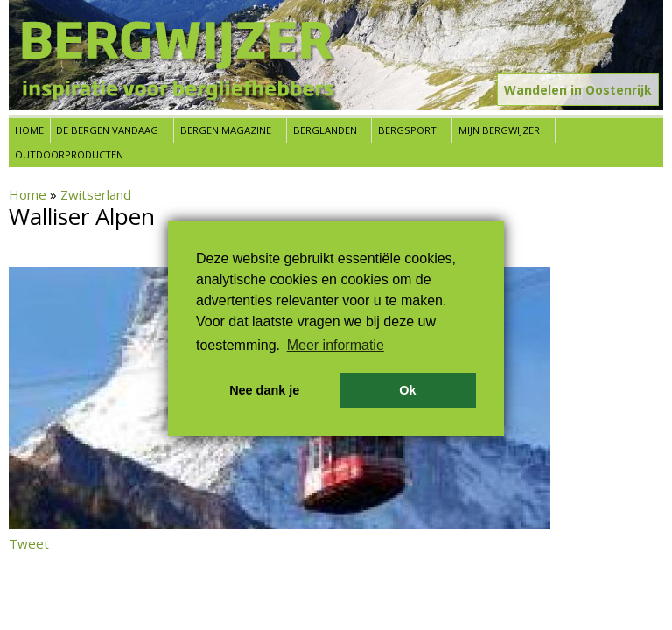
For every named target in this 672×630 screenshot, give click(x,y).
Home (29, 130)
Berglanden (325, 130)
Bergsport (407, 130)
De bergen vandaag (107, 130)
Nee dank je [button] (264, 390)
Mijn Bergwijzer (499, 130)
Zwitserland (96, 194)
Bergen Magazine (226, 130)
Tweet (29, 543)
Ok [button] (407, 390)
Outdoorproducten (69, 154)
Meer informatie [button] (336, 345)
